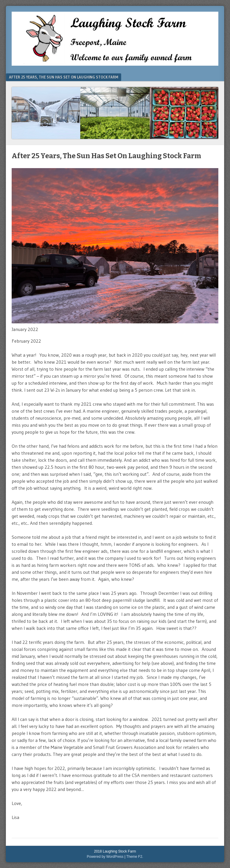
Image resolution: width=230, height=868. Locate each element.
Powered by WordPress (105, 857)
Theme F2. (135, 857)
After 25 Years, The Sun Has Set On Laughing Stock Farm (64, 77)
